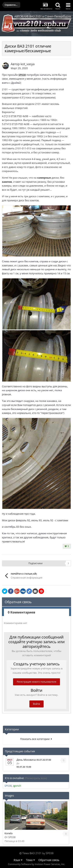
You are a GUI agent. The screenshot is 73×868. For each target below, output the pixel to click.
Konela (9, 833)
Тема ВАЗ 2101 (32, 853)
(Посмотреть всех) (36, 778)
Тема (30, 860)
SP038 (22, 75)
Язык (18, 860)
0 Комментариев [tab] (22, 612)
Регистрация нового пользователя (36, 682)
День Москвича (26, 760)
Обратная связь (49, 860)
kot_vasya (27, 64)
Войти (37, 704)
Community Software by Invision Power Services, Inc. (36, 864)
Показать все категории (36, 739)
